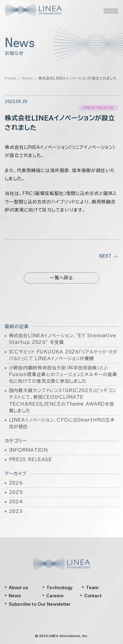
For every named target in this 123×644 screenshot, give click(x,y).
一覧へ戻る (61, 278)
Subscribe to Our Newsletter (40, 604)
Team (92, 588)
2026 (16, 483)
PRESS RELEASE (31, 459)
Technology (60, 588)
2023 (16, 511)
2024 (16, 502)
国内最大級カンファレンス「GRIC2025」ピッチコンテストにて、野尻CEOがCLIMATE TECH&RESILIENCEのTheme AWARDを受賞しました (63, 400)
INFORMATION (29, 450)
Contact (93, 596)
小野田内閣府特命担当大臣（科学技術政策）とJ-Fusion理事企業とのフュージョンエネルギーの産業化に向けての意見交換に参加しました (63, 374)
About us (18, 588)
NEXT (109, 256)
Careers (55, 596)
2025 (16, 492)
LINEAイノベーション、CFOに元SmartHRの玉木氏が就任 (62, 423)
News (15, 596)
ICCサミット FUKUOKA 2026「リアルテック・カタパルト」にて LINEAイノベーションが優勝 (63, 355)
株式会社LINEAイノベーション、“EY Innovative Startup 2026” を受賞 (63, 339)
